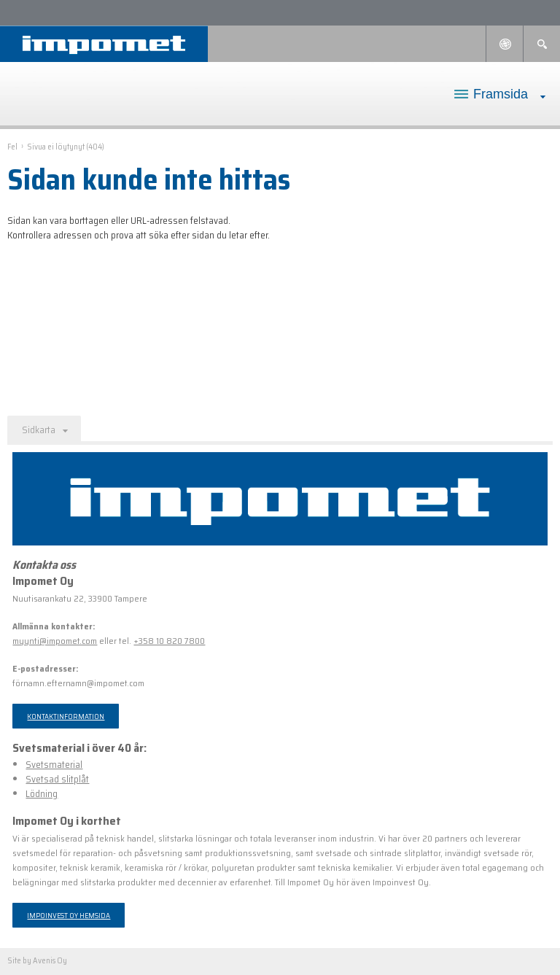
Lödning (42, 794)
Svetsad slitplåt (57, 779)
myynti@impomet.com (55, 641)
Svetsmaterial (54, 765)
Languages (505, 44)
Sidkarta (39, 430)
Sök (542, 44)
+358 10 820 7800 (169, 641)
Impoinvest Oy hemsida (69, 915)
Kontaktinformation (66, 716)
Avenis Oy (50, 961)
